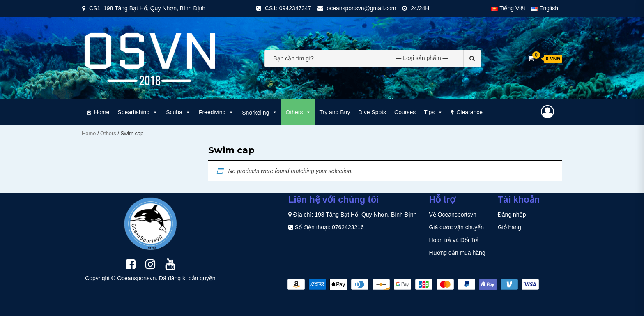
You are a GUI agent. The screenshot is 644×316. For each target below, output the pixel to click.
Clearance (469, 112)
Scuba (178, 112)
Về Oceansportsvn (452, 215)
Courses (405, 112)
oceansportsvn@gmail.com (361, 8)
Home (102, 112)
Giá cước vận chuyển (456, 227)
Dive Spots (372, 112)
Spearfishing (138, 112)
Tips (433, 112)
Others (298, 112)
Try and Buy (335, 112)
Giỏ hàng (509, 227)
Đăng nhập (512, 215)
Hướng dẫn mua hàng (457, 253)
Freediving (216, 112)
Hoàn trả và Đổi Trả (454, 240)
